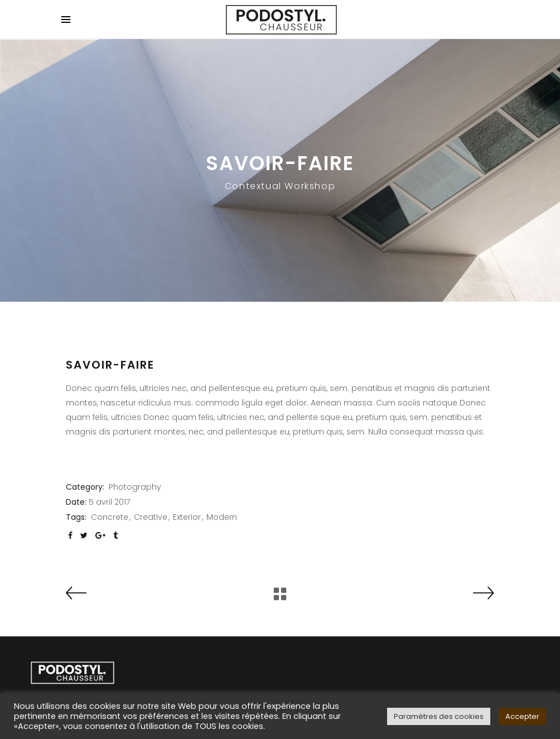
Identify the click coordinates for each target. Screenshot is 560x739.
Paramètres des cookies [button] (439, 716)
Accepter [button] (522, 716)
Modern (222, 517)
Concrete (110, 517)
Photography (135, 487)
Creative (151, 517)
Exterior (187, 517)
